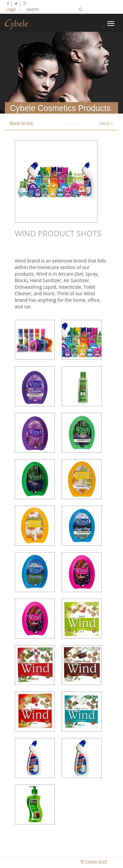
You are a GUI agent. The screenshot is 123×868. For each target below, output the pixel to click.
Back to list (21, 123)
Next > (106, 123)
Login (11, 9)
